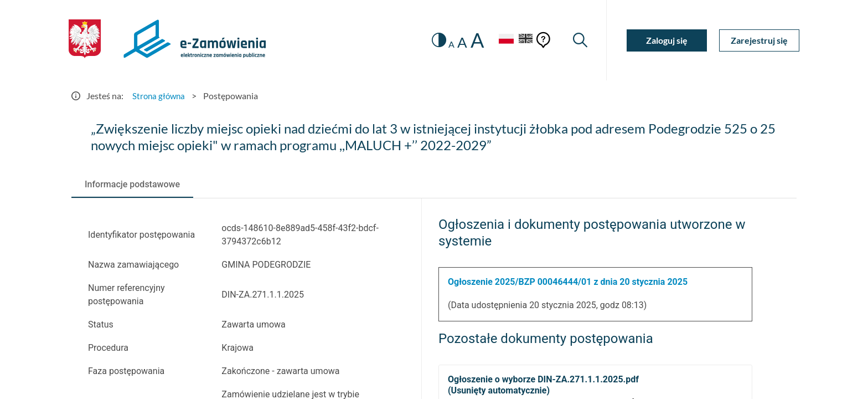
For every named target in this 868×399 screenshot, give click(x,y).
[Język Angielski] (524, 40)
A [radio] (446, 44)
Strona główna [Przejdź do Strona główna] (160, 96)
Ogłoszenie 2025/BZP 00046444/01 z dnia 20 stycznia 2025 (568, 282)
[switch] (433, 40)
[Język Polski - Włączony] (500, 40)
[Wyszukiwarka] (579, 40)
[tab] (132, 185)
